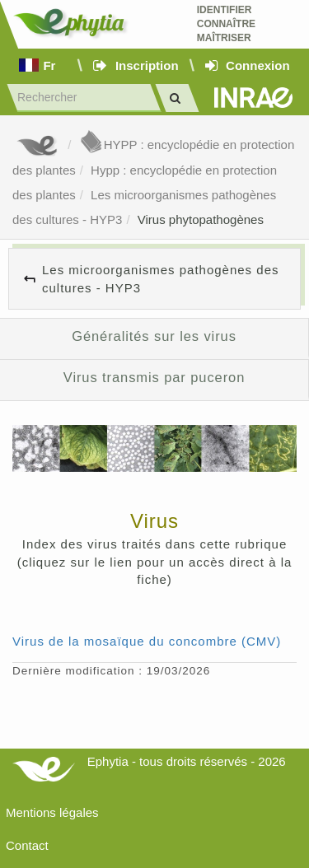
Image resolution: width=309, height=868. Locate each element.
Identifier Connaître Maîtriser (226, 24)
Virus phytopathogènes (201, 219)
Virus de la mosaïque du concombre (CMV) (147, 641)
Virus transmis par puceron (154, 377)
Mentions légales (52, 812)
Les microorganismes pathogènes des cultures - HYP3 (160, 278)
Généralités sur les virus (154, 336)
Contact (27, 845)
